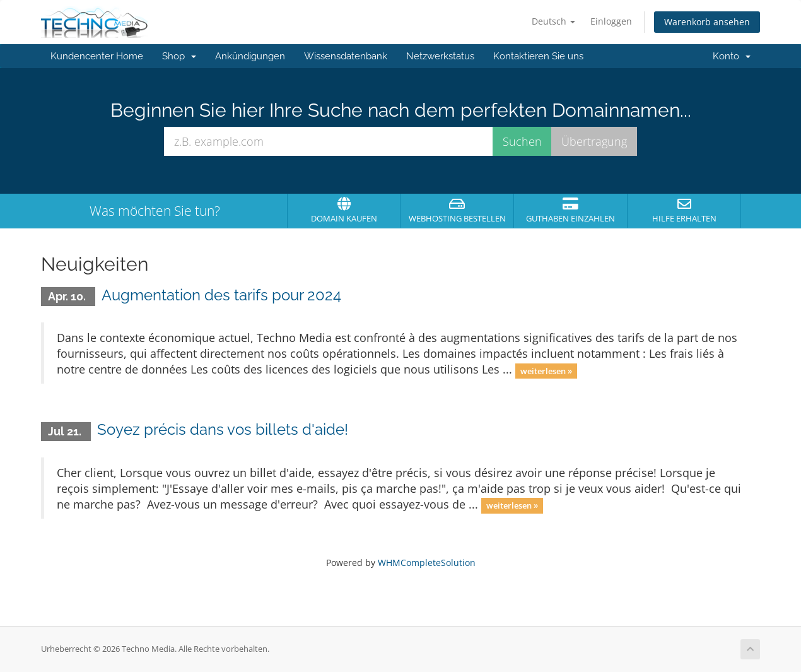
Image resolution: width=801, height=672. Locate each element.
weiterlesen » (546, 370)
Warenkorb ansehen (707, 22)
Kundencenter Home (97, 56)
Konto (732, 56)
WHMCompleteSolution (427, 563)
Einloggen (611, 21)
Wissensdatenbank (346, 56)
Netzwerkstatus (440, 56)
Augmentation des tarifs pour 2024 (221, 295)
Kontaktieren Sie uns (538, 56)
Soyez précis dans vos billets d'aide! (223, 429)
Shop (179, 56)
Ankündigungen (250, 56)
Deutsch (553, 21)
